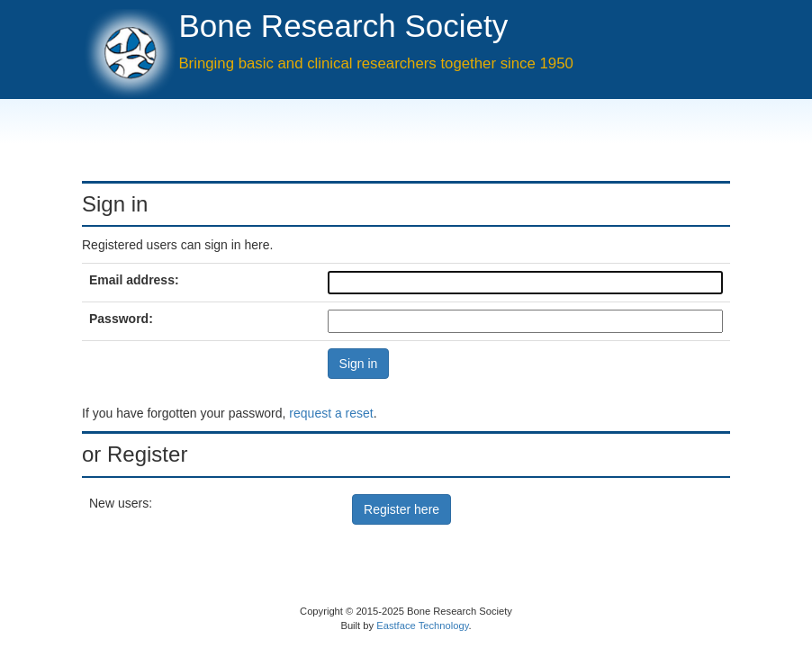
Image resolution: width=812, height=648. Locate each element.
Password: (121, 319)
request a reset (331, 413)
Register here (401, 509)
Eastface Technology (422, 625)
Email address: (134, 280)
